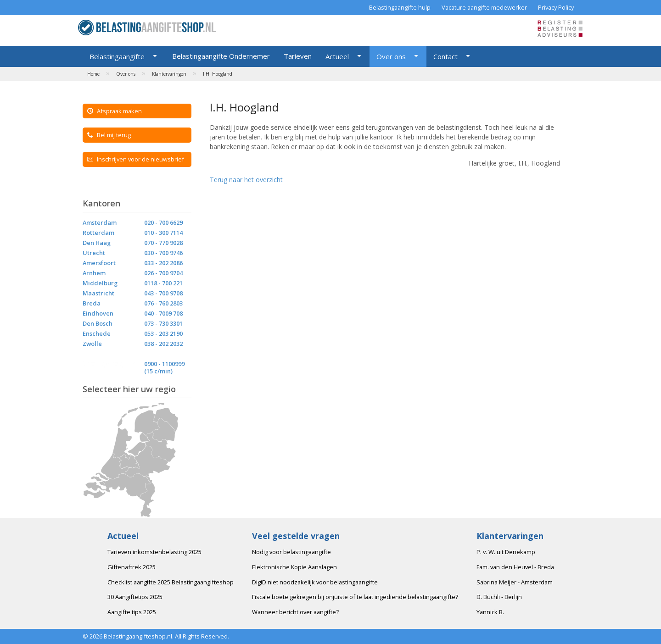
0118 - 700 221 (163, 283)
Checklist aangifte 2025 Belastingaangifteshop (171, 582)
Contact (445, 56)
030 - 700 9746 (163, 253)
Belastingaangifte (117, 56)
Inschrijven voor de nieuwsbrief (136, 159)
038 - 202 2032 (163, 344)
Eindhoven (98, 313)
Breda (92, 303)
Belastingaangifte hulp (400, 7)
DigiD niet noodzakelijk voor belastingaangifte (315, 582)
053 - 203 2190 (163, 333)
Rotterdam (98, 233)
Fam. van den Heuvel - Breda (515, 567)
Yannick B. (490, 612)
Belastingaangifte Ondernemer (221, 56)
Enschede (97, 333)
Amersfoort (99, 263)
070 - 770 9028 (163, 243)
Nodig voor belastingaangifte (291, 552)
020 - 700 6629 (163, 222)
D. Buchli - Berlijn (499, 597)
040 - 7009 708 (163, 313)
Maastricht (98, 293)
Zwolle (92, 344)
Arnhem (94, 273)
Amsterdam (100, 222)
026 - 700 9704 (163, 273)
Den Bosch (98, 323)
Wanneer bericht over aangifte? (295, 612)
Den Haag (97, 243)
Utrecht (94, 253)
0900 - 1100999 (164, 364)
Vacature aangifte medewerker (484, 7)
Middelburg (100, 283)
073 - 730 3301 (163, 323)
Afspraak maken (115, 111)
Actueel (337, 56)
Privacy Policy (556, 7)
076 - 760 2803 (163, 303)
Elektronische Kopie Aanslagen (294, 567)
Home (93, 74)
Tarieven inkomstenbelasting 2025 (154, 552)
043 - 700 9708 (163, 293)
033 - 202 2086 (163, 263)
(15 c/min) (158, 371)
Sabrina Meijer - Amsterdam (515, 582)
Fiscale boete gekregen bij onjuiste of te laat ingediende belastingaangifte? (355, 597)
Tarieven (298, 56)
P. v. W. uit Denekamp (506, 552)
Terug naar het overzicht (246, 180)
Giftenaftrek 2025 (132, 567)
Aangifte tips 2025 (132, 612)
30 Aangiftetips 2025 (135, 597)
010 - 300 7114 (163, 233)
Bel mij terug (109, 135)
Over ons (391, 56)
